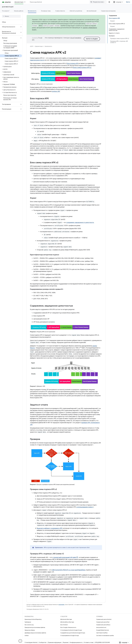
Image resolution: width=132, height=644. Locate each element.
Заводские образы (30, 630)
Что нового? (6, 11)
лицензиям (61, 605)
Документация (8, 7)
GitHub (27, 635)
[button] (10, 27)
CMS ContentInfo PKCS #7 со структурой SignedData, (69, 570)
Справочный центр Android (104, 619)
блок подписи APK (73, 64)
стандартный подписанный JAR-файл (64, 557)
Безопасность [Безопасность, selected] (32, 11)
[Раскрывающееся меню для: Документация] (26, 2)
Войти (128, 2)
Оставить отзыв (89, 642)
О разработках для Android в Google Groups (73, 633)
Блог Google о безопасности (68, 627)
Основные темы (46, 11)
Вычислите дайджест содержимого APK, (50, 528)
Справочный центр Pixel (103, 622)
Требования (28, 622)
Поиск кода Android (36, 2)
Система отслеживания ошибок (105, 635)
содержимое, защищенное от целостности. (80, 223)
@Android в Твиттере (66, 619)
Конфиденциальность (76, 642)
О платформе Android (31, 642)
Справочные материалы (108, 11)
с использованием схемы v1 (85, 507)
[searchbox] (11, 16)
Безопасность (48, 46)
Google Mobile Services (102, 630)
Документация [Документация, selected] (19, 2)
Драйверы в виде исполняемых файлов (35, 633)
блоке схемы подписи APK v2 (82, 68)
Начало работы (19, 11)
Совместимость (60, 11)
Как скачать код (29, 625)
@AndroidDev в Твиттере (67, 622)
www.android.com (101, 627)
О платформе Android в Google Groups (71, 630)
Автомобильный (92, 11)
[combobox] (98, 2)
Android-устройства (76, 11)
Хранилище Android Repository (33, 619)
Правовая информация (55, 642)
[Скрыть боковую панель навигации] (20, 641)
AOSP (31, 46)
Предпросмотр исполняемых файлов (35, 627)
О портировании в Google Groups (70, 635)
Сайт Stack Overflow (102, 633)
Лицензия (66, 642)
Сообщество (43, 642)
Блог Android (64, 625)
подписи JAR (56, 91)
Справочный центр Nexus (103, 625)
